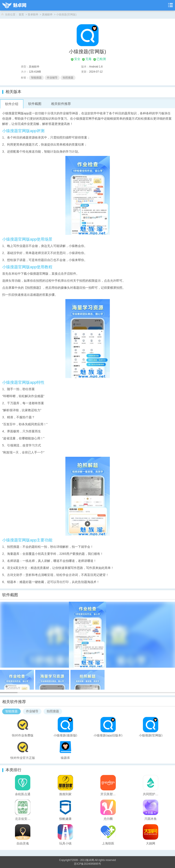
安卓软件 (33, 15)
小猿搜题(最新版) (65, 735)
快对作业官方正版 (23, 758)
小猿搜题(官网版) (151, 735)
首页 (21, 15)
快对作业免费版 (23, 735)
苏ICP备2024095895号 (87, 864)
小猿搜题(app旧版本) (108, 735)
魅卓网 (90, 860)
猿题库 (65, 758)
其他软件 (47, 15)
